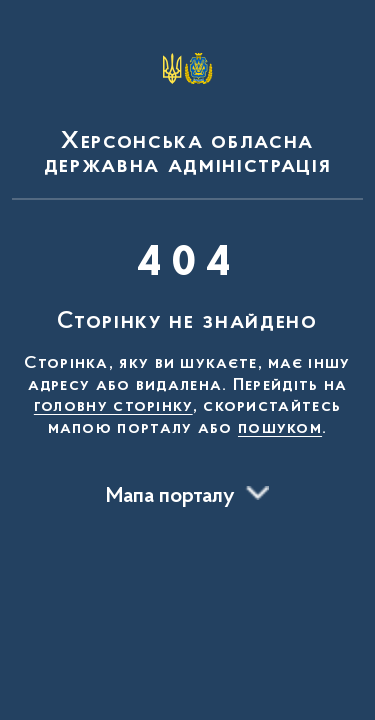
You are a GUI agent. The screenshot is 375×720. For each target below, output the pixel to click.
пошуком (280, 429)
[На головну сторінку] (187, 104)
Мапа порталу (170, 497)
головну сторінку (113, 407)
